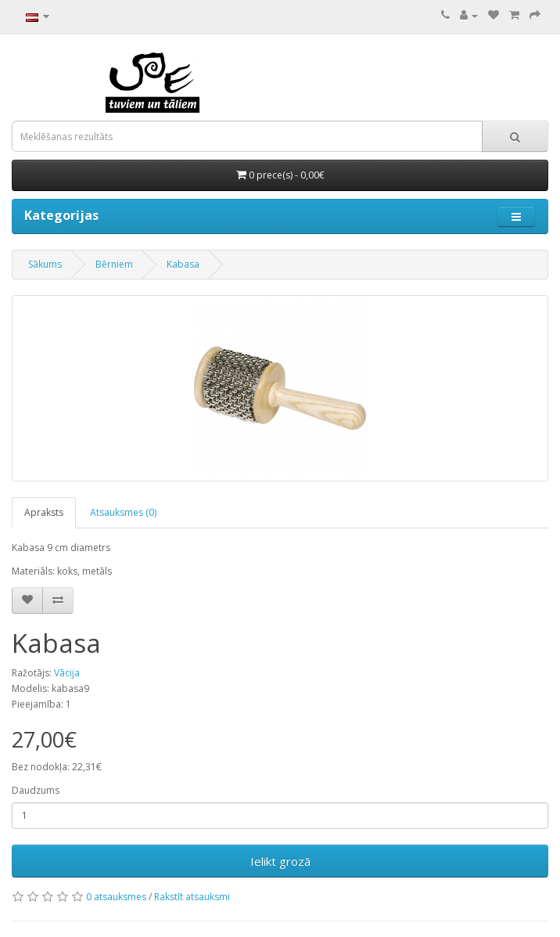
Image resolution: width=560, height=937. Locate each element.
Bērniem (114, 264)
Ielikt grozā (280, 861)
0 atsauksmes (116, 897)
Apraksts (44, 512)
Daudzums (36, 790)
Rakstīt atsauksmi (192, 897)
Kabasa (183, 264)
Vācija (67, 673)
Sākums (45, 264)
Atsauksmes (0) (123, 512)
